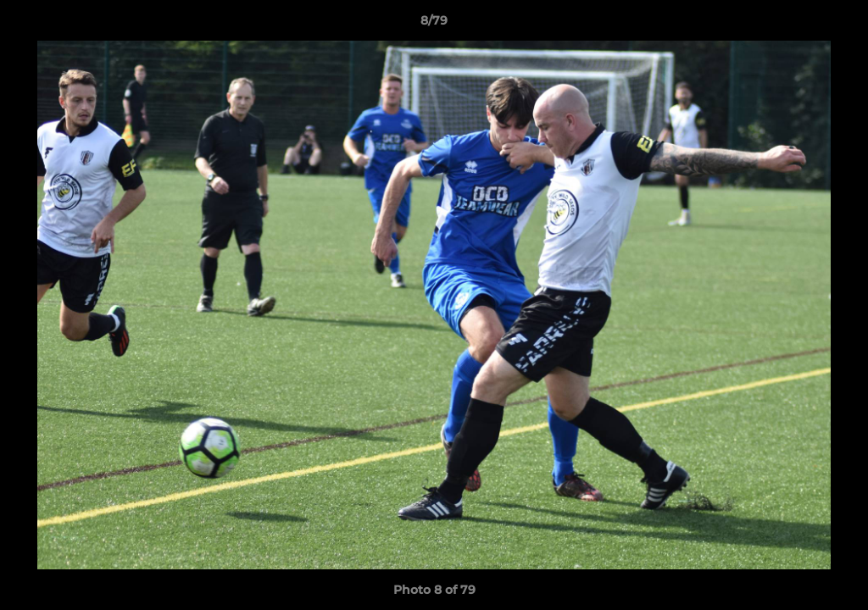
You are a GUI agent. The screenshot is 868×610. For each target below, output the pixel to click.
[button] (837, 25)
